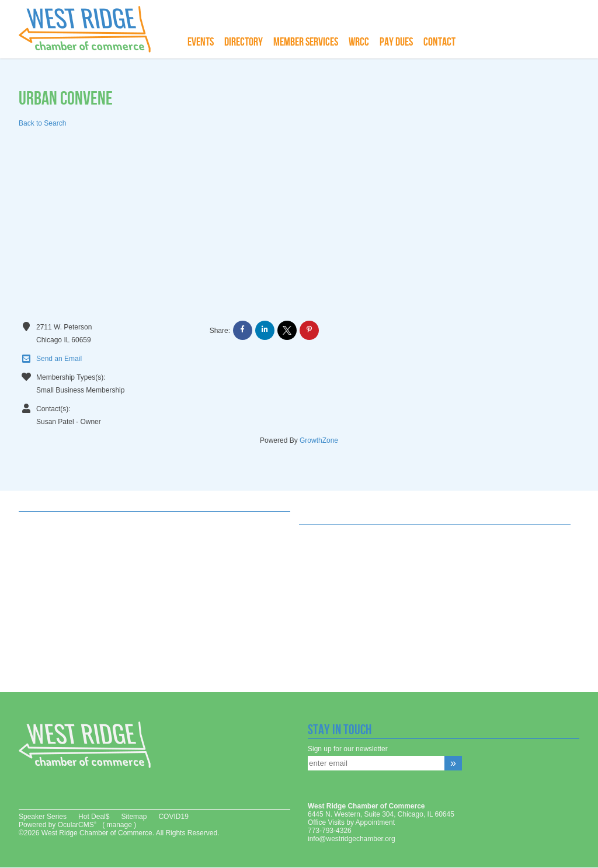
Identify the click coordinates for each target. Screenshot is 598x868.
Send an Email (50, 359)
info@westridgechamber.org (352, 839)
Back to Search (42, 123)
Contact (439, 42)
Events (201, 42)
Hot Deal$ (94, 817)
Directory (244, 42)
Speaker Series (43, 817)
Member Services (306, 42)
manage (119, 825)
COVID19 (173, 817)
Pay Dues (396, 42)
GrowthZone (319, 440)
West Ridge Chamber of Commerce (92, 29)
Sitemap (134, 817)
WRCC (359, 42)
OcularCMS (77, 825)
